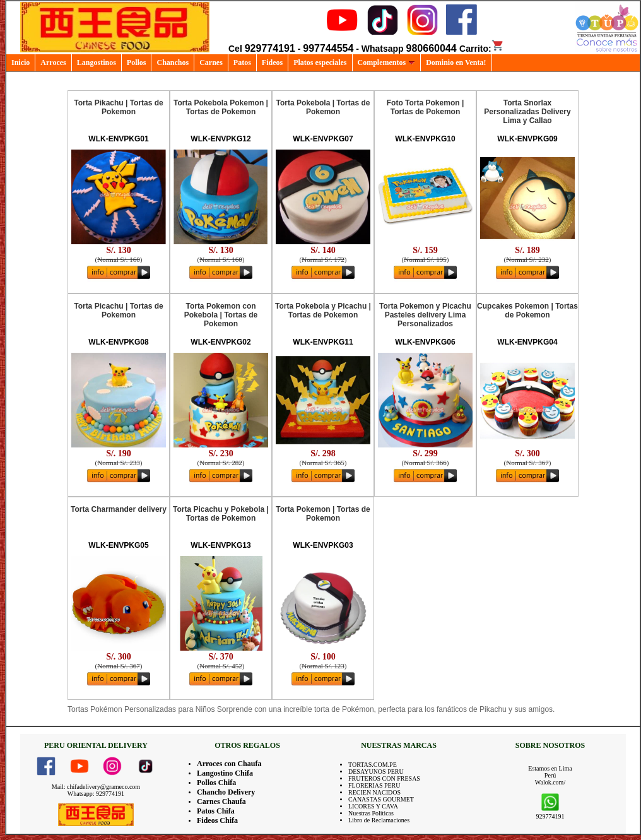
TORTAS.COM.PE (373, 765)
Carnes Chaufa (221, 802)
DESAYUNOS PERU (376, 772)
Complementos (387, 62)
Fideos (272, 62)
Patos (242, 62)
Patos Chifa (216, 811)
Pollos (137, 62)
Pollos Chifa (216, 783)
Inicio (21, 62)
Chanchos (173, 62)
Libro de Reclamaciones (379, 820)
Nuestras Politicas (371, 813)
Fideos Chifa (217, 820)
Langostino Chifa (225, 773)
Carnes (211, 62)
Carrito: (482, 49)
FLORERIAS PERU (374, 785)
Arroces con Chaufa (229, 764)
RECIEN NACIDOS (374, 792)
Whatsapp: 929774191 (96, 794)
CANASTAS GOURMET (381, 799)
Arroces (53, 62)
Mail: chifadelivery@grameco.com (96, 787)
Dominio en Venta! (456, 62)
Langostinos (97, 62)
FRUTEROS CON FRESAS (384, 778)
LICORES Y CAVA (373, 806)
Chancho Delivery (226, 792)
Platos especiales (320, 62)
